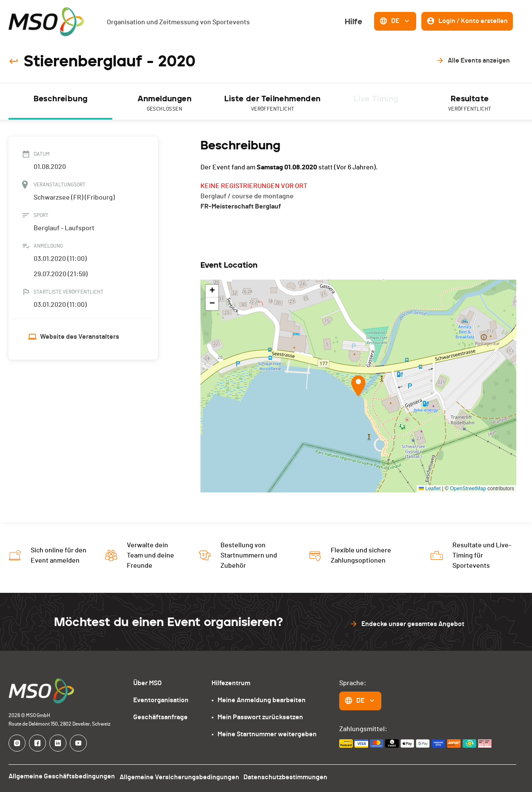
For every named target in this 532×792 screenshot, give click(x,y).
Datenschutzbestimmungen (290, 776)
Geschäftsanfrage (160, 717)
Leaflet (430, 489)
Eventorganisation (161, 700)
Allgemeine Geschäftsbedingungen (62, 776)
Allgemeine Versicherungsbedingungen (182, 776)
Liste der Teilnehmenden (273, 104)
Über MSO (147, 683)
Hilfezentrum (231, 683)
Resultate (470, 104)
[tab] (60, 102)
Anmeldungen (164, 104)
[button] (358, 386)
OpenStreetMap (468, 489)
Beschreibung (61, 99)
